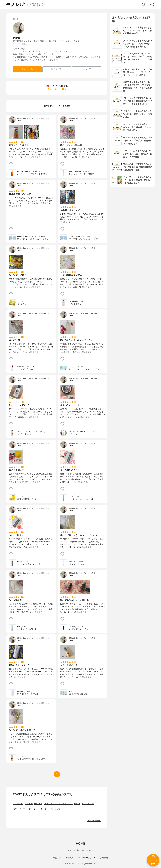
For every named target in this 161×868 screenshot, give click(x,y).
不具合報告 (103, 858)
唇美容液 (29, 804)
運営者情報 (58, 858)
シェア (87, 69)
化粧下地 (38, 804)
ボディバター (33, 809)
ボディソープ (19, 809)
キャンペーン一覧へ (57, 89)
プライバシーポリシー (86, 858)
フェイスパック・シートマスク (58, 804)
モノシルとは (88, 850)
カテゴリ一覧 (73, 850)
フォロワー (57, 69)
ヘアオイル (18, 804)
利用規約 (69, 858)
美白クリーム (47, 809)
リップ (57, 809)
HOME (80, 844)
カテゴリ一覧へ (94, 821)
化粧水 (77, 804)
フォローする (27, 69)
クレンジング (88, 804)
